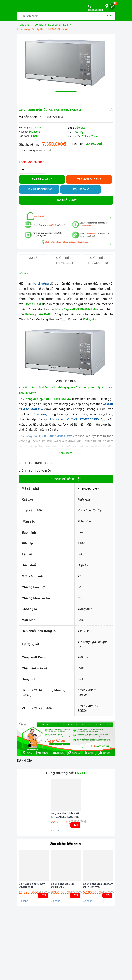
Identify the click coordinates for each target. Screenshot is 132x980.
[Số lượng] (32, 169)
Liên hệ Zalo (81, 189)
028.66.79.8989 (95, 10)
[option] (66, 61)
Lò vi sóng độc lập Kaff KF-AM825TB (98, 886)
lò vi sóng (41, 284)
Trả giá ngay (66, 200)
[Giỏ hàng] (112, 6)
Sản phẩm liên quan (66, 843)
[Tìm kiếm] (109, 16)
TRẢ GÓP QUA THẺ (89, 179)
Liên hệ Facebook (39, 189)
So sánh (56, 831)
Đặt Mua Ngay (42, 179)
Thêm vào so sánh (32, 162)
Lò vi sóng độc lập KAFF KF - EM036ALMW (63, 886)
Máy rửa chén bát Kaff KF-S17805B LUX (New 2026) (66, 815)
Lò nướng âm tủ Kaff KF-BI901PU (32, 886)
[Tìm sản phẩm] (60, 16)
